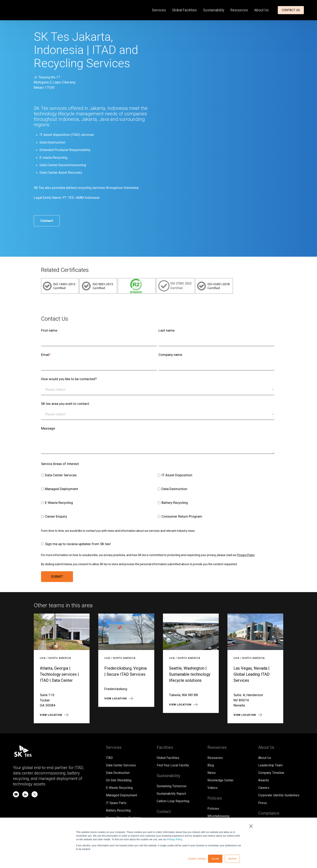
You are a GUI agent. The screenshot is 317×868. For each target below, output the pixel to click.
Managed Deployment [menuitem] (122, 796)
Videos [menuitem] (212, 788)
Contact (47, 221)
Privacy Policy (175, 839)
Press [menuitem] (263, 803)
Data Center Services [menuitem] (121, 765)
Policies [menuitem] (213, 809)
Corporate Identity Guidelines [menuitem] (279, 796)
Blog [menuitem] (211, 765)
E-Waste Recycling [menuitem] (119, 788)
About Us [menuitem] (261, 10)
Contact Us (291, 10)
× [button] (251, 827)
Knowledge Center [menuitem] (220, 781)
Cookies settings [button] (197, 859)
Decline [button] (232, 859)
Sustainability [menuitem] (214, 10)
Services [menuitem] (159, 10)
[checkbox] (158, 497)
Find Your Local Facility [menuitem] (173, 765)
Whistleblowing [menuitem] (218, 817)
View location (51, 715)
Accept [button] (215, 859)
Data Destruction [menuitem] (118, 773)
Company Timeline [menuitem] (271, 773)
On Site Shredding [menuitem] (119, 781)
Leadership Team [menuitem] (270, 765)
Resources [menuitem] (239, 10)
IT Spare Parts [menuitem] (116, 803)
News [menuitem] (212, 773)
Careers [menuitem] (264, 788)
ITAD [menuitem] (109, 758)
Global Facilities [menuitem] (184, 10)
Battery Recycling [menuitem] (118, 811)
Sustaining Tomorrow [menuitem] (172, 786)
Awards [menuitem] (264, 781)
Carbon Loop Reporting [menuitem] (173, 802)
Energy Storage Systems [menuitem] (124, 819)
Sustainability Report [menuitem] (171, 794)
